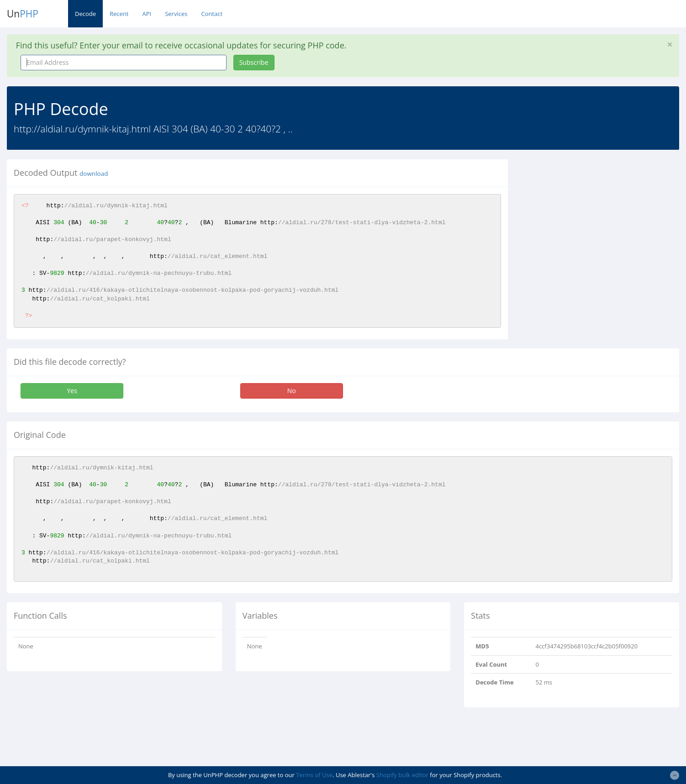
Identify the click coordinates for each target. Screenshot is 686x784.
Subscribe (254, 62)
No (292, 391)
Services (176, 14)
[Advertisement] (598, 223)
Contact (212, 14)
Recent (119, 14)
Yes (72, 391)
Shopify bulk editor (402, 775)
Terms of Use (314, 775)
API (147, 14)
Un (23, 14)
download (94, 174)
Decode (85, 14)
